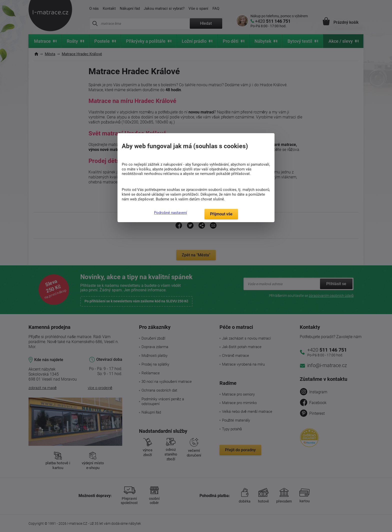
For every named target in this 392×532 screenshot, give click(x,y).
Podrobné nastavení (170, 213)
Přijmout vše (221, 214)
